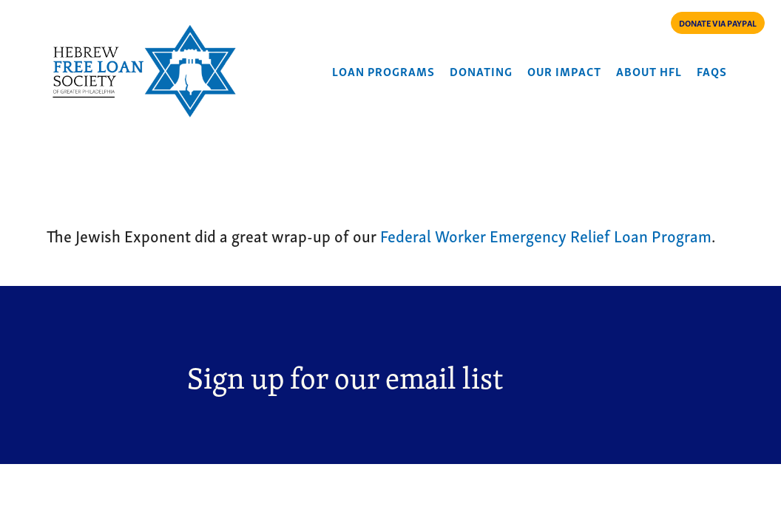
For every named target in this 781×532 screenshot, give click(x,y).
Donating (481, 71)
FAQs (712, 71)
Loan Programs (383, 71)
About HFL (649, 71)
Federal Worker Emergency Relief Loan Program (546, 235)
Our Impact (564, 71)
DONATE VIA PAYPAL (718, 23)
